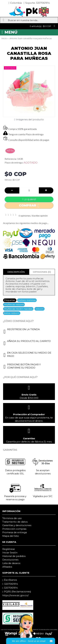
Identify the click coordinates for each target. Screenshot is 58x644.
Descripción (16, 272)
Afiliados (7, 567)
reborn (40, 309)
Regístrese (9, 549)
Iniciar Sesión (10, 553)
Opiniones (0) (42, 272)
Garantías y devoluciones (17, 525)
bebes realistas (27, 300)
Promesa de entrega (15, 532)
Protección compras (14, 529)
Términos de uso (12, 518)
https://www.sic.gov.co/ (15, 595)
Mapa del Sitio (11, 536)
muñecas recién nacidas (18, 309)
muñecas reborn (14, 305)
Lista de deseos (11, 563)
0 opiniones (24, 216)
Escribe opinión (40, 216)
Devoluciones (10, 560)
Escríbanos (10, 580)
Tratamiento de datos (15, 522)
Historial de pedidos (14, 556)
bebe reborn (12, 313)
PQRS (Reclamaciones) (17, 592)
